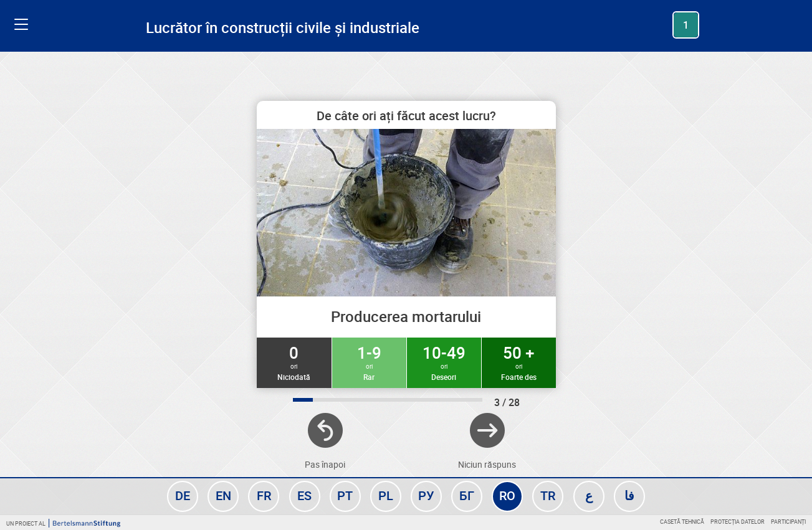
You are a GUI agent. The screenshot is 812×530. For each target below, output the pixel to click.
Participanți (788, 522)
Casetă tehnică (682, 522)
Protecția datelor (738, 522)
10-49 (444, 362)
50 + (519, 362)
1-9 (369, 362)
